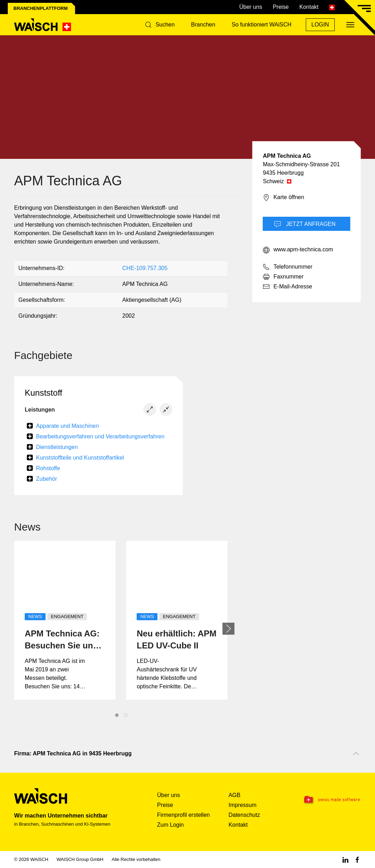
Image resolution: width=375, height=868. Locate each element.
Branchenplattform (41, 8)
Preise (281, 7)
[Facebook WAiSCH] (357, 859)
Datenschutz (244, 815)
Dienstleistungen (57, 447)
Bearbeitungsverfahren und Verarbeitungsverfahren (100, 436)
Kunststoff (43, 393)
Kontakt (309, 7)
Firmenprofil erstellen (183, 815)
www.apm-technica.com (298, 250)
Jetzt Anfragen (305, 225)
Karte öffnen (283, 198)
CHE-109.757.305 (145, 268)
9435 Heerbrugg (283, 173)
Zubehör (47, 479)
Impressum (242, 805)
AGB (234, 795)
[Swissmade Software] (331, 800)
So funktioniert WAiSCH (261, 25)
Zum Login (171, 825)
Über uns (251, 7)
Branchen (203, 25)
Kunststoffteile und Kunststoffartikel (80, 458)
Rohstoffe (48, 468)
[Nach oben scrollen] (356, 754)
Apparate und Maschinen (67, 426)
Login (320, 25)
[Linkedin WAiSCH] (345, 859)
